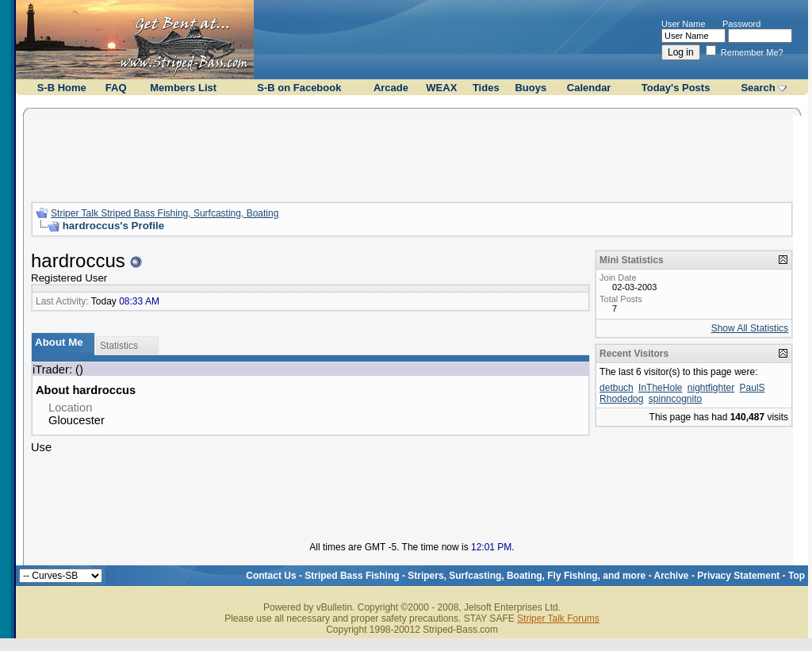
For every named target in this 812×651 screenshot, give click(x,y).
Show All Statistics (750, 328)
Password (741, 24)
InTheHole (660, 388)
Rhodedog (621, 399)
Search (758, 88)
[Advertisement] (412, 153)
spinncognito (675, 399)
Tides (486, 88)
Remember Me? (745, 52)
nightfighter (711, 388)
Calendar (589, 88)
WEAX (441, 88)
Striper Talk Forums (558, 618)
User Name (684, 24)
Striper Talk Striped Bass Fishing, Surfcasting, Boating (165, 213)
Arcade (391, 88)
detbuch (617, 388)
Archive (672, 576)
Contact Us (271, 576)
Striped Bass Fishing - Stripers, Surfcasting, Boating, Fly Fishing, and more (475, 576)
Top (797, 576)
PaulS (753, 388)
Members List (183, 88)
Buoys (530, 88)
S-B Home (62, 88)
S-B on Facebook (299, 88)
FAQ (116, 88)
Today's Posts (676, 88)
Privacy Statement (738, 576)
